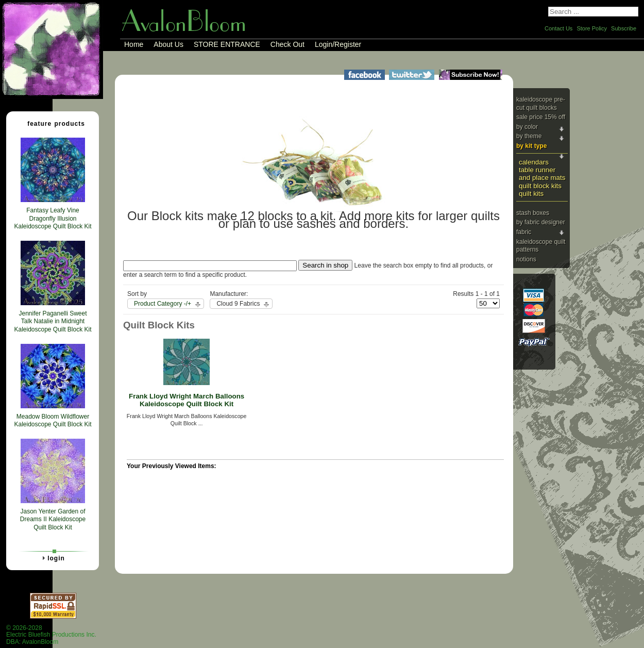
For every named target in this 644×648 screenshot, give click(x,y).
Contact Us (558, 28)
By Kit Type (531, 146)
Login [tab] (52, 558)
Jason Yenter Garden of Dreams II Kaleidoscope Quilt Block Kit (53, 519)
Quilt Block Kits (540, 186)
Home (134, 44)
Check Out (287, 44)
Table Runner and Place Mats (542, 174)
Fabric (524, 232)
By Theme (529, 136)
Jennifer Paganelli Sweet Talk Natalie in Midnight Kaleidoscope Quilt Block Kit (53, 321)
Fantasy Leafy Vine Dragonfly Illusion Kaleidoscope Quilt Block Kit (53, 218)
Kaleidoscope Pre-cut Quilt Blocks (541, 104)
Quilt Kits (531, 194)
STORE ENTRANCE (227, 44)
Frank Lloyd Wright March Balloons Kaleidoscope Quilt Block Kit (187, 400)
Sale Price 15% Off (541, 117)
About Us (168, 44)
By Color (527, 127)
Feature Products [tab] (52, 123)
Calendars (534, 162)
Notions (526, 259)
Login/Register (338, 44)
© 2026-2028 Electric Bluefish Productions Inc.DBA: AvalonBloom (51, 635)
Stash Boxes (533, 213)
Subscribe (624, 28)
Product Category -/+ (163, 304)
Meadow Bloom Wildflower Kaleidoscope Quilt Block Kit (53, 421)
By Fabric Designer (541, 222)
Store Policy (592, 28)
